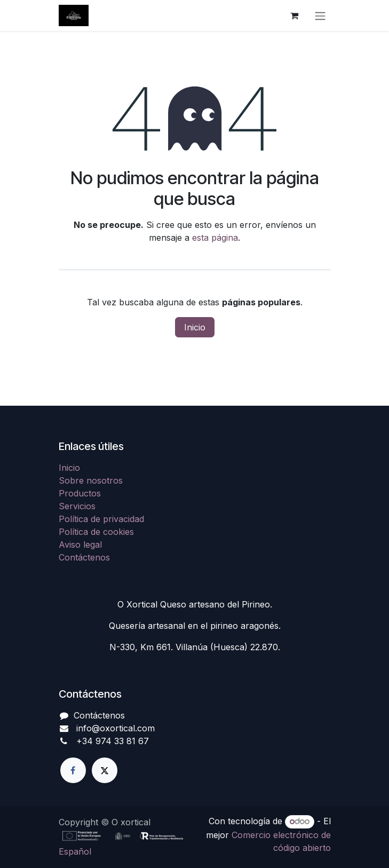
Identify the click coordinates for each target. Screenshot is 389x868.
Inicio (195, 327)
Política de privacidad (101, 519)
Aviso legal (80, 545)
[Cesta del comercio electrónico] (295, 15)
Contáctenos (84, 557)
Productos (80, 493)
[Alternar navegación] (320, 15)
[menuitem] (75, 851)
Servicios (77, 506)
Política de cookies (96, 532)
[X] (105, 770)
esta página (215, 238)
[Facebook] (73, 770)
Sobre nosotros (91, 480)
